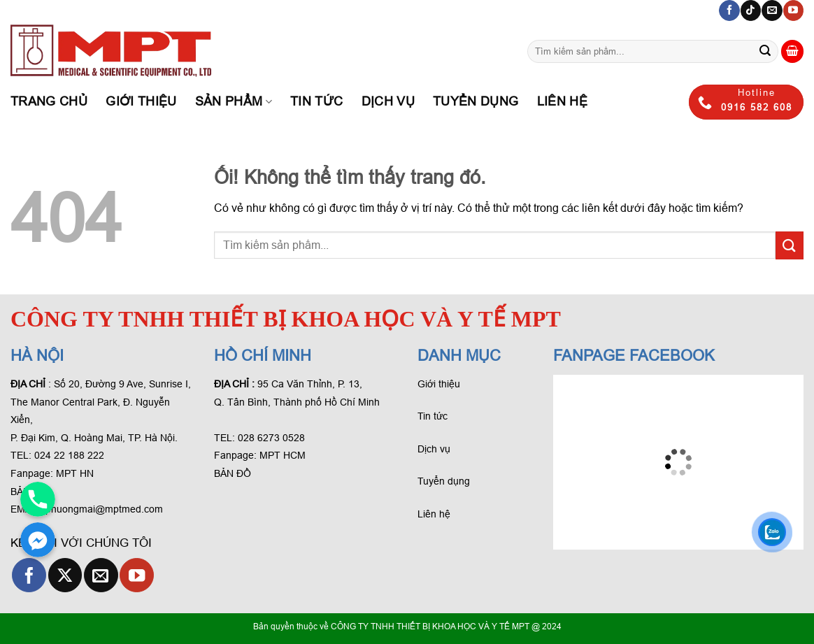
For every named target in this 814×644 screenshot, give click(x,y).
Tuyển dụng (476, 101)
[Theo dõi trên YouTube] (793, 10)
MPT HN (75, 473)
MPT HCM (283, 455)
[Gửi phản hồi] (765, 52)
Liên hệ (562, 101)
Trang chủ (49, 101)
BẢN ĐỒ (233, 473)
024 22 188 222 (69, 455)
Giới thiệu (141, 101)
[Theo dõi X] (65, 575)
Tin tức (316, 101)
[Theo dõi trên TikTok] (751, 10)
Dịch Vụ (388, 101)
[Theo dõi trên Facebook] (729, 10)
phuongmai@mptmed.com (104, 509)
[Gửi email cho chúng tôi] (772, 10)
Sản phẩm (234, 101)
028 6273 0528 (273, 438)
